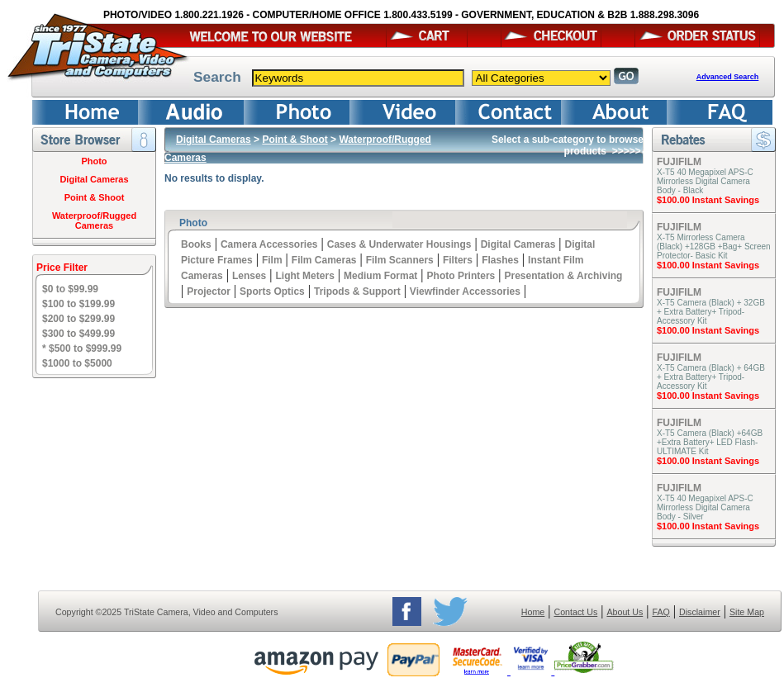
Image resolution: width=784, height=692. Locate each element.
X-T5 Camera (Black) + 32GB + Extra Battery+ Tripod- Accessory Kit (711, 312)
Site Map (747, 612)
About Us (625, 612)
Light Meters (304, 276)
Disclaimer (700, 612)
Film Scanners (400, 260)
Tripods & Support (357, 291)
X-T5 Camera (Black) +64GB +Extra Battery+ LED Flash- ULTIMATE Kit (710, 442)
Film (272, 260)
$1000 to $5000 (77, 363)
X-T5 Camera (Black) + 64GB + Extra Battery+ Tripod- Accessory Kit (711, 377)
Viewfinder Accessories (465, 291)
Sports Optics (272, 291)
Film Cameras (324, 260)
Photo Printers (461, 276)
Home (533, 612)
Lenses (249, 276)
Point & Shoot (95, 197)
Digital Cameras (94, 179)
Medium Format (380, 276)
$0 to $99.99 (70, 289)
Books (196, 244)
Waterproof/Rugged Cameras (94, 220)
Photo (94, 161)
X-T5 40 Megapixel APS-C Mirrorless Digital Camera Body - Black (705, 181)
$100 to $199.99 (78, 304)
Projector (209, 291)
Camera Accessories (269, 244)
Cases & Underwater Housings (399, 244)
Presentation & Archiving (563, 276)
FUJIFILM (679, 162)
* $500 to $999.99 (82, 348)
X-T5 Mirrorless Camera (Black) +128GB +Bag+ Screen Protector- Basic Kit (714, 246)
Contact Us (576, 612)
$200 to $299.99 (78, 319)
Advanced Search (728, 77)
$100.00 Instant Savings (708, 200)
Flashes (500, 260)
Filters (458, 260)
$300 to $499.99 (78, 334)
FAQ (660, 612)
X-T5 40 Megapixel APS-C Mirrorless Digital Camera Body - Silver (705, 507)
